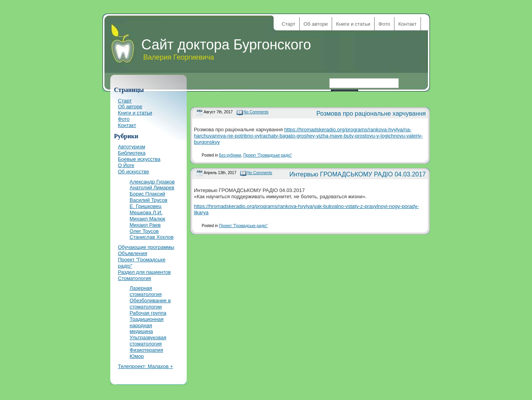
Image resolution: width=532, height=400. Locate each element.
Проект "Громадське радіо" (268, 155)
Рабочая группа (148, 313)
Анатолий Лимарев (152, 188)
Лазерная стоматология (146, 291)
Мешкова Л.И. (146, 212)
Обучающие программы (146, 247)
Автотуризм (132, 147)
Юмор (137, 356)
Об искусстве (134, 172)
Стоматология (135, 278)
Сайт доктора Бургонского (226, 45)
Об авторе (316, 24)
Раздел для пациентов (145, 272)
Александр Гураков (152, 182)
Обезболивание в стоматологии (150, 304)
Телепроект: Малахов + (146, 366)
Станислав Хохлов (152, 237)
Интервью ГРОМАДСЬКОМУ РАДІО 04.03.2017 (358, 174)
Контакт (407, 24)
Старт (289, 24)
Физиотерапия (147, 350)
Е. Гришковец (146, 206)
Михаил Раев (145, 225)
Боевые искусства (139, 159)
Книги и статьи (353, 24)
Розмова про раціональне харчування (371, 114)
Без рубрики (230, 155)
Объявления (133, 253)
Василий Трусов (149, 200)
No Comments (256, 112)
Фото (384, 24)
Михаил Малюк (148, 219)
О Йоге (126, 165)
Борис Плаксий (148, 194)
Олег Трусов (144, 231)
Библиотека (132, 153)
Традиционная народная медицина (147, 325)
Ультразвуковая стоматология (148, 341)
